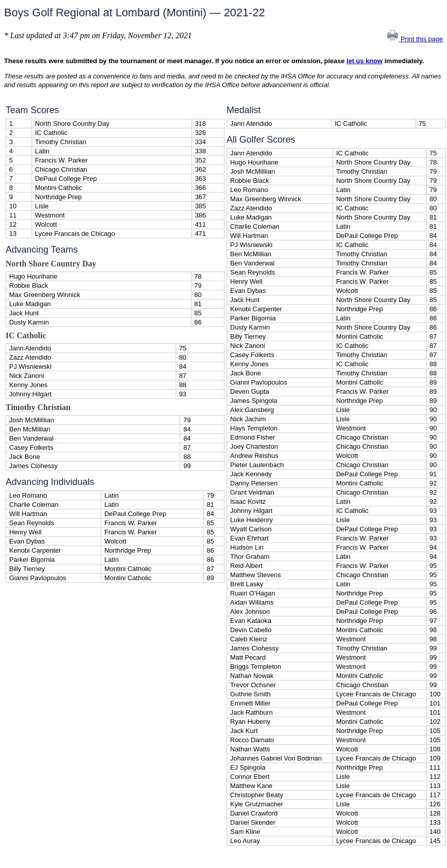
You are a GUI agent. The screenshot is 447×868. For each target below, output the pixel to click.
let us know (365, 61)
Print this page (415, 39)
